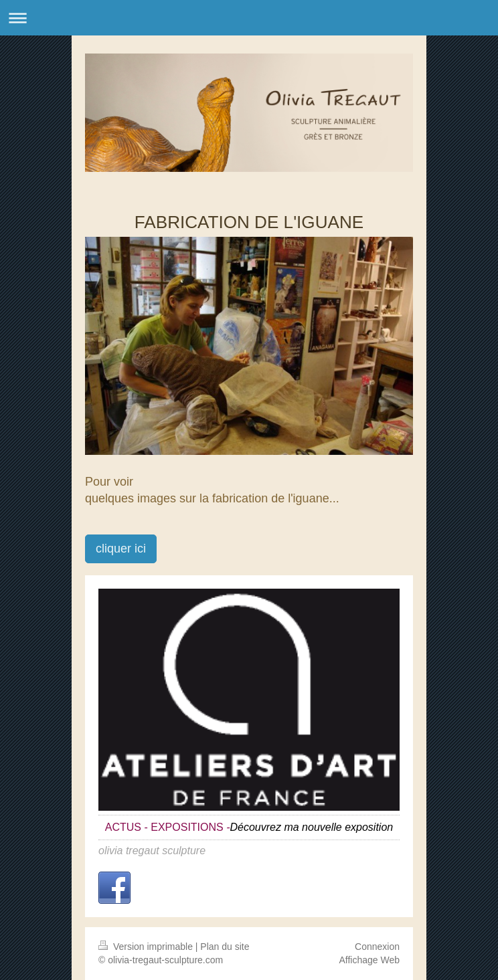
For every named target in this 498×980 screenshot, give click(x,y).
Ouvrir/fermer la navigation (249, 18)
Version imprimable (147, 947)
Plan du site (225, 947)
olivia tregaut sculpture (152, 851)
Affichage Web (369, 960)
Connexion (377, 947)
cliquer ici (121, 549)
